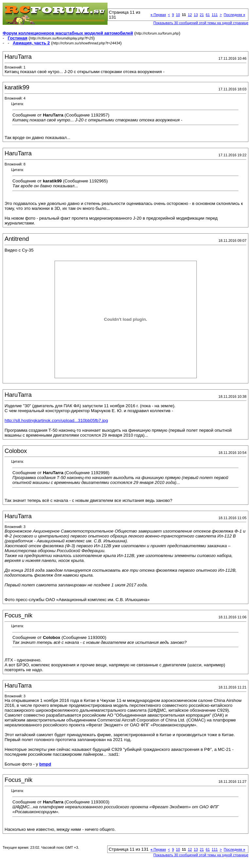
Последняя (234, 15)
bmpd (45, 764)
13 (196, 15)
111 (215, 15)
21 (202, 15)
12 (190, 15)
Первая (158, 15)
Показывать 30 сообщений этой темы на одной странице (201, 23)
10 (178, 15)
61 (208, 15)
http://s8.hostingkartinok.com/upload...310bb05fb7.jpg (56, 420)
